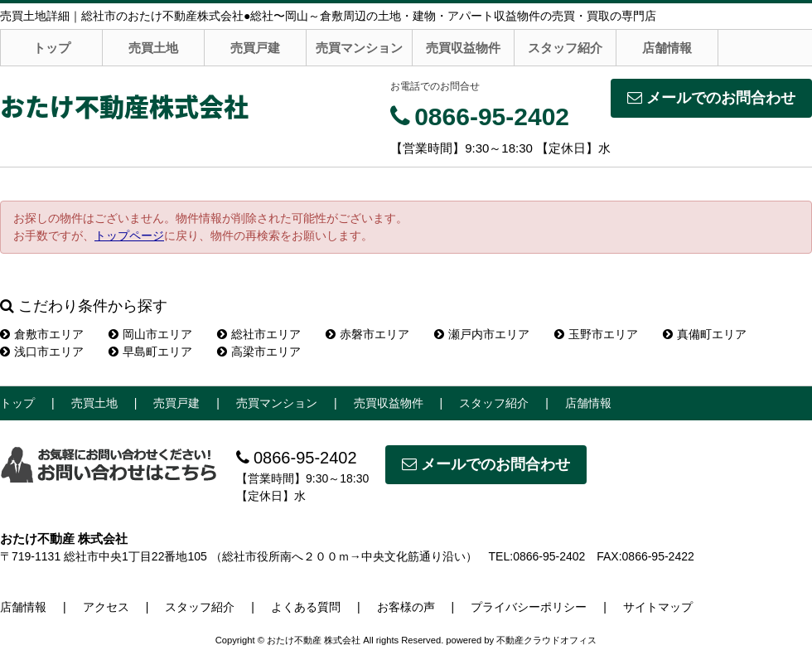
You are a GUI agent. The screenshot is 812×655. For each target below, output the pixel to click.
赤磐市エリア (367, 334)
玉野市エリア (596, 334)
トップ (52, 48)
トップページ (129, 235)
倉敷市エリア (42, 334)
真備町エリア (705, 334)
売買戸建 (255, 48)
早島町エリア (150, 352)
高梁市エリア (259, 352)
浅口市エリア (42, 352)
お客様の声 (406, 607)
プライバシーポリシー (529, 607)
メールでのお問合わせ (711, 98)
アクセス (106, 607)
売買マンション (359, 48)
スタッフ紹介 (565, 48)
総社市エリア (259, 334)
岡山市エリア (150, 334)
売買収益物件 (463, 48)
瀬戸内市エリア (482, 334)
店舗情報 (667, 48)
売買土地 (153, 48)
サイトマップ (658, 607)
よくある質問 (306, 607)
